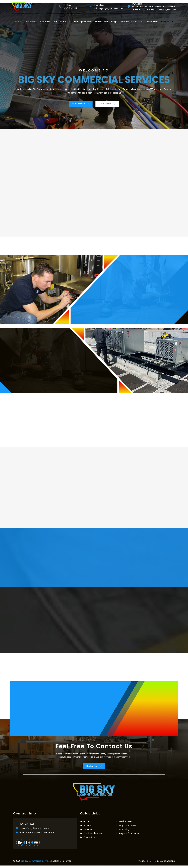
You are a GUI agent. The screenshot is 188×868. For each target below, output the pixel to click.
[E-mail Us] (91, 6)
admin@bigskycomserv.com (109, 8)
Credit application (82, 22)
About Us (45, 22)
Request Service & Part (132, 22)
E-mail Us (99, 5)
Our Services (30, 22)
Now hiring (153, 22)
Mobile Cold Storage (106, 22)
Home (18, 22)
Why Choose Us (61, 22)
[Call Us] (61, 6)
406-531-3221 (71, 8)
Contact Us (167, 22)
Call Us (67, 5)
